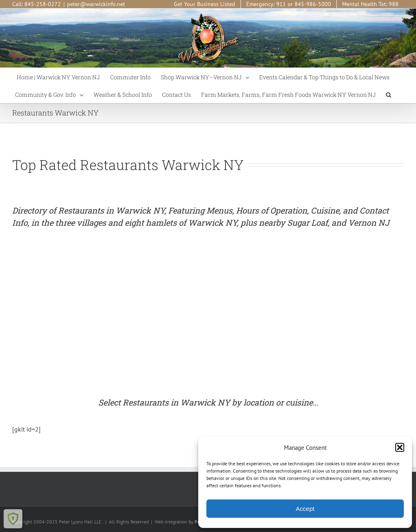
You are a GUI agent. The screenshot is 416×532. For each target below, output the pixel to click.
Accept (305, 509)
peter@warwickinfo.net (96, 4)
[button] (400, 447)
